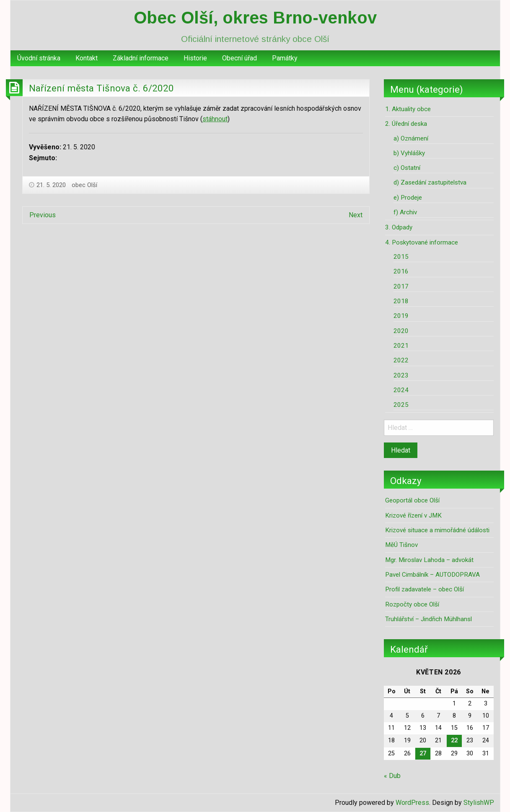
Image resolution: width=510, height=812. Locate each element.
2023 (401, 375)
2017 (401, 286)
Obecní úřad (239, 58)
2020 (401, 331)
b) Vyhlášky (409, 153)
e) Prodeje (408, 198)
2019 (401, 316)
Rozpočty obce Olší (412, 604)
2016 (401, 271)
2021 (401, 346)
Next (356, 215)
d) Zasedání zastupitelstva (430, 182)
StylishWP (479, 803)
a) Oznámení (411, 138)
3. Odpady (399, 227)
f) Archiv (405, 212)
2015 (401, 257)
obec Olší (84, 185)
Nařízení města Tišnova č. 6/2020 (101, 88)
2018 (401, 301)
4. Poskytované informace (422, 242)
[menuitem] (39, 58)
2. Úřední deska (406, 124)
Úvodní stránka (39, 58)
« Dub (392, 776)
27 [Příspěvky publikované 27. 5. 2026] (423, 753)
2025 (401, 405)
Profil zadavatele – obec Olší (425, 589)
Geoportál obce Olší (412, 500)
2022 (401, 360)
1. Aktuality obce (408, 109)
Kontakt (87, 58)
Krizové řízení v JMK (413, 515)
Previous (43, 215)
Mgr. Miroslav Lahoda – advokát (429, 560)
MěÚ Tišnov (401, 545)
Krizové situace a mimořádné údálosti (437, 530)
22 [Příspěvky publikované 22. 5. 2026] (454, 740)
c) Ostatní (407, 168)
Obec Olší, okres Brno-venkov (255, 18)
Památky (285, 58)
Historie (195, 58)
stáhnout (215, 119)
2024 (401, 390)
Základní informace (141, 58)
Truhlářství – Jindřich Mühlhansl (428, 619)
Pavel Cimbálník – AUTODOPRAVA (432, 575)
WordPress (412, 803)
